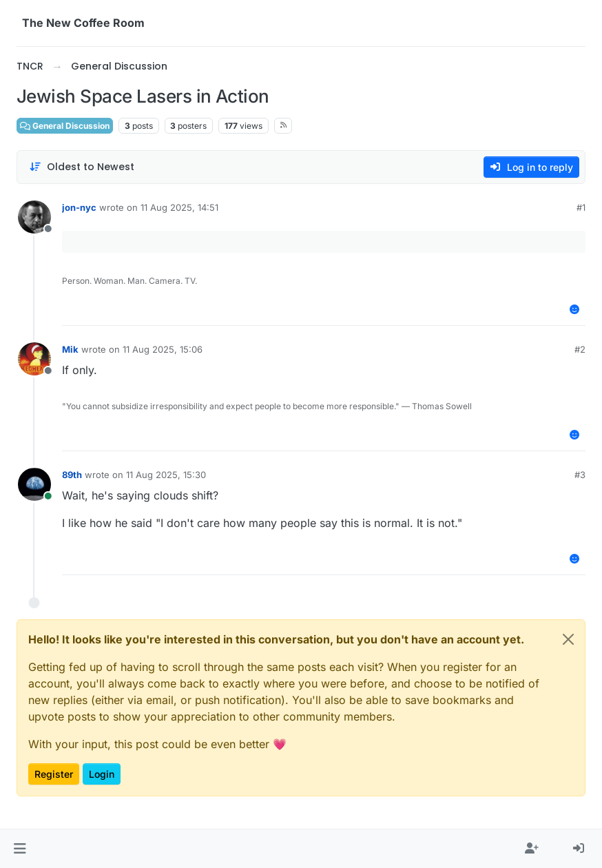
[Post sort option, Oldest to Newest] (82, 167)
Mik (70, 349)
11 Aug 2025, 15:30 (166, 475)
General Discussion (65, 126)
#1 (581, 207)
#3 (580, 475)
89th (72, 475)
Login (102, 774)
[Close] (568, 639)
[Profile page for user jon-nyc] (34, 217)
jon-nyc (79, 207)
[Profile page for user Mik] (34, 359)
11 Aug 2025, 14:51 (179, 207)
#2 (580, 349)
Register (54, 774)
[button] (20, 849)
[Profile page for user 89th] (34, 484)
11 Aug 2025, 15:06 (163, 349)
